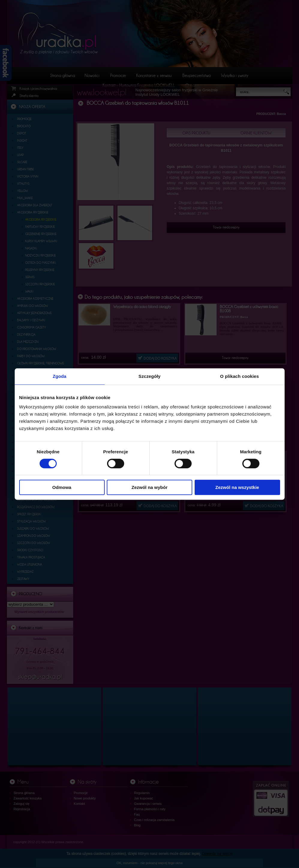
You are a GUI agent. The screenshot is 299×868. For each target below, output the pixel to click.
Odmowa (62, 487)
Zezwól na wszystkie (237, 487)
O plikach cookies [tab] (239, 376)
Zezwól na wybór (149, 487)
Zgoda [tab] (60, 376)
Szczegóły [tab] (149, 376)
